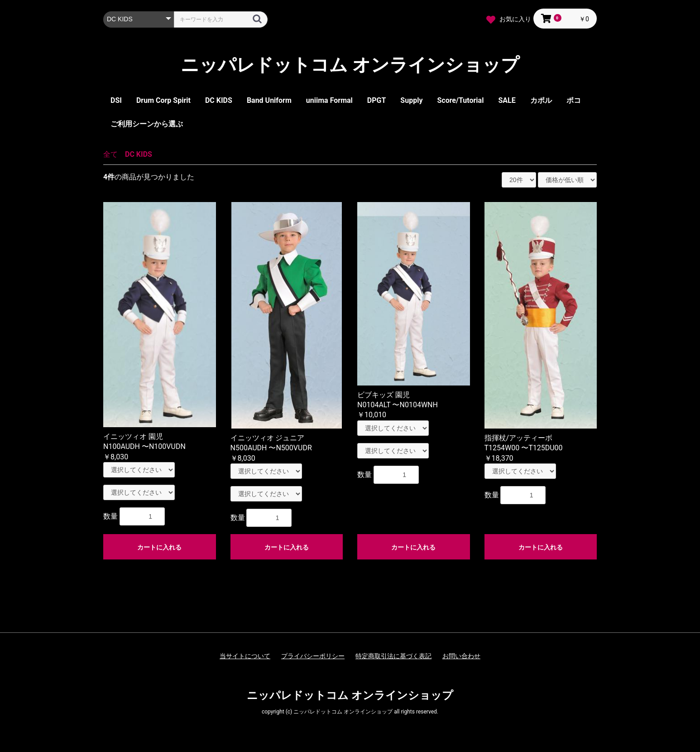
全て (110, 154)
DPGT (377, 100)
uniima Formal (329, 100)
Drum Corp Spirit (163, 100)
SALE (507, 100)
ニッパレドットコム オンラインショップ (350, 65)
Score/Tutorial (460, 100)
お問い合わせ (461, 656)
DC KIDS (219, 100)
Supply (411, 100)
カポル (541, 100)
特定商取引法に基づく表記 (393, 656)
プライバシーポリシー (313, 656)
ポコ (574, 100)
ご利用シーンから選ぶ (147, 124)
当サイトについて (245, 656)
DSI (116, 100)
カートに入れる (159, 547)
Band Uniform (269, 100)
